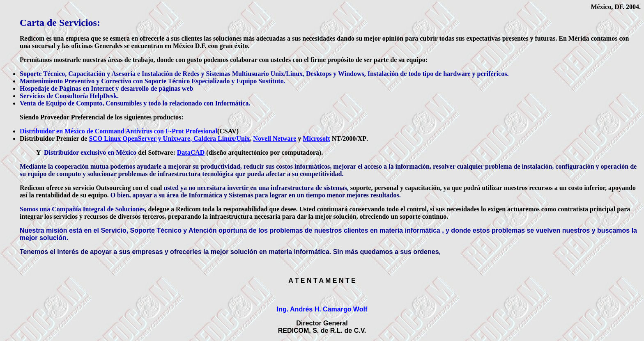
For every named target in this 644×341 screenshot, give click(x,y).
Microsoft (316, 138)
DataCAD (191, 152)
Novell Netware (275, 138)
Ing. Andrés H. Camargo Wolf (322, 309)
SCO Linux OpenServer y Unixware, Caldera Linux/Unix (169, 138)
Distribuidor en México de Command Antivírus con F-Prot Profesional (118, 131)
